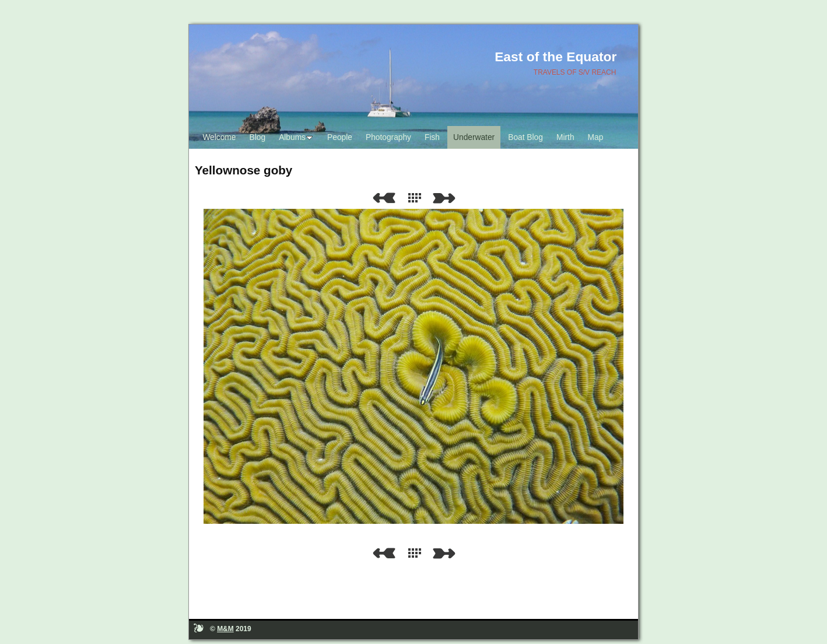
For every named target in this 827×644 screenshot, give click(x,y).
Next (446, 198)
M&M (225, 629)
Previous (384, 198)
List (417, 198)
